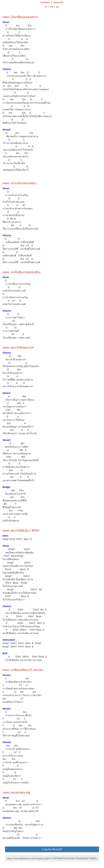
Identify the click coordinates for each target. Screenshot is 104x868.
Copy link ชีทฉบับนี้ (52, 849)
